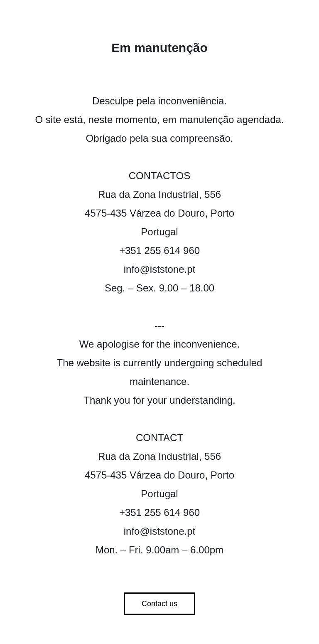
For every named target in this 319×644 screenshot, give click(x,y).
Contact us (159, 604)
